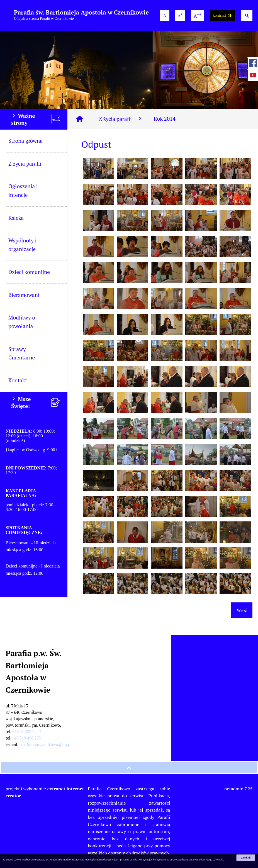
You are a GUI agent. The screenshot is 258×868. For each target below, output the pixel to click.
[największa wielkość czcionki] (198, 16)
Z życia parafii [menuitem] (25, 164)
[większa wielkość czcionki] (180, 16)
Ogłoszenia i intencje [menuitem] (23, 190)
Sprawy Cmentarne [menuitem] (22, 353)
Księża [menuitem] (16, 218)
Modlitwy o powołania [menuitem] (22, 322)
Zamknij (246, 858)
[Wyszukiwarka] (247, 16)
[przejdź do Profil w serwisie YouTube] (252, 75)
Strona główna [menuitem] (25, 141)
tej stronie (132, 860)
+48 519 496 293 (27, 738)
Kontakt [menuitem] (18, 380)
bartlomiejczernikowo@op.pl (46, 744)
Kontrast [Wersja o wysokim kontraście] (222, 16)
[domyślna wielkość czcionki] (165, 16)
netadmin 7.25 (238, 789)
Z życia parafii (121, 119)
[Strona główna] (80, 119)
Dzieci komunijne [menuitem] (29, 272)
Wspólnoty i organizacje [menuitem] (22, 245)
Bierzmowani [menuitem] (24, 295)
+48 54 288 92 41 (27, 732)
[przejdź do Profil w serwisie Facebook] (252, 63)
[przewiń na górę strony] (129, 768)
